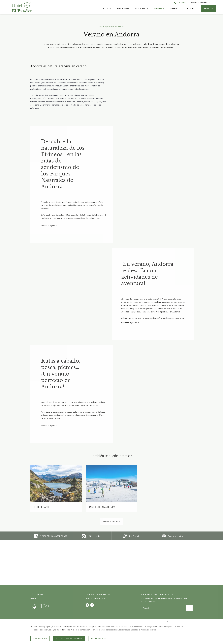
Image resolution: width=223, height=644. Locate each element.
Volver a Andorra (111, 522)
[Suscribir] (189, 608)
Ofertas (175, 9)
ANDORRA (102, 27)
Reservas (208, 9)
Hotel (106, 9)
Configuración (40, 638)
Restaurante (142, 9)
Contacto (193, 3)
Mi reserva (204, 3)
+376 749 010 (180, 3)
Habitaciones (123, 9)
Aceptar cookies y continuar (69, 638)
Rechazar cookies (99, 638)
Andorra (158, 9)
